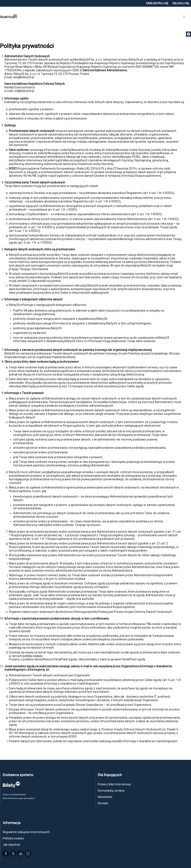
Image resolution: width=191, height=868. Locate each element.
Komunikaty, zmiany (111, 791)
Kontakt (103, 803)
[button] (188, 34)
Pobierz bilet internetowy (114, 784)
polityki (28, 656)
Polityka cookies (13, 838)
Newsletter (105, 797)
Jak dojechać (11, 845)
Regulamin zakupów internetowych (26, 832)
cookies (38, 656)
